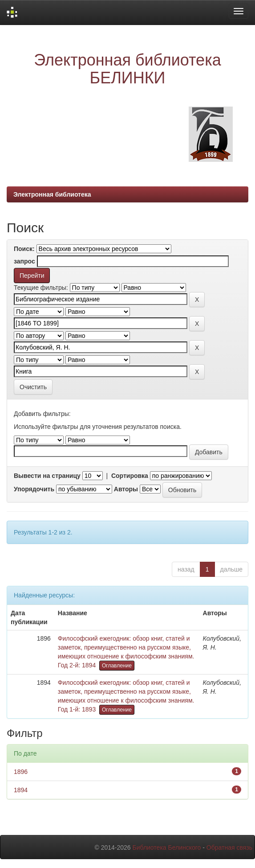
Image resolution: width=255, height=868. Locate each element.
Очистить (33, 387)
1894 (21, 790)
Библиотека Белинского (166, 847)
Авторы (126, 489)
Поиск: (24, 249)
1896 (21, 772)
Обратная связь (229, 847)
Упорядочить (34, 489)
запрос (24, 261)
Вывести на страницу (47, 476)
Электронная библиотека (52, 194)
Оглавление (117, 666)
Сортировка (130, 476)
